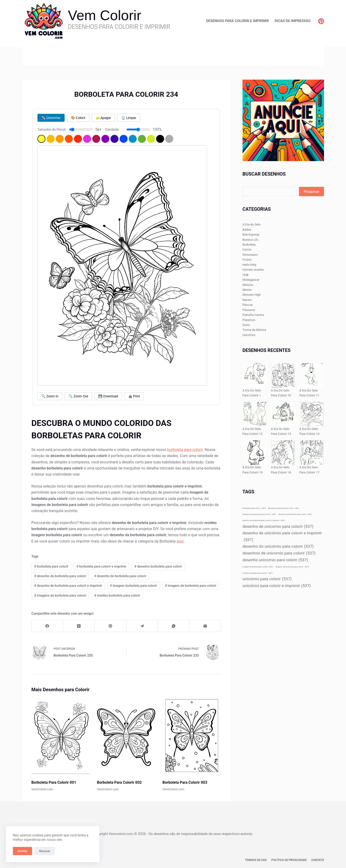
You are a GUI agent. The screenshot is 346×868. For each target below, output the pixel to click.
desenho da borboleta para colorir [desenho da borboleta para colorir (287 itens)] (259, 514)
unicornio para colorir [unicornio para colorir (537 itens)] (267, 579)
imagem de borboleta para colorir (191, 586)
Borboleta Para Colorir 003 (185, 782)
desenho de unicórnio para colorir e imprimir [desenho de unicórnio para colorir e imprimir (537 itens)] (282, 537)
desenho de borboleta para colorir (120, 576)
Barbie (247, 230)
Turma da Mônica (254, 330)
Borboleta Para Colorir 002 (119, 782)
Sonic (246, 325)
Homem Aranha (253, 270)
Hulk (246, 275)
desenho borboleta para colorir (158, 566)
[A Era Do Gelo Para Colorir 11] (312, 375)
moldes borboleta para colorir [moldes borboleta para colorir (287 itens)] (258, 573)
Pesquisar (311, 192)
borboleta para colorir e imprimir (101, 566)
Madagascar (251, 280)
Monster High (252, 295)
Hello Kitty (249, 265)
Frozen (247, 260)
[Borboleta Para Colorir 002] (126, 736)
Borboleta (249, 245)
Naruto (247, 300)
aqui (180, 541)
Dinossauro (250, 255)
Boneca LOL (251, 240)
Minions (248, 285)
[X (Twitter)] (79, 626)
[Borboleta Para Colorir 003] (192, 736)
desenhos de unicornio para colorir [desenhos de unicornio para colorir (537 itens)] (279, 553)
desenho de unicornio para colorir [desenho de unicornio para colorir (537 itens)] (278, 526)
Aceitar (22, 851)
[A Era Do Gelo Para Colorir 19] (255, 452)
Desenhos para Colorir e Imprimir (237, 21)
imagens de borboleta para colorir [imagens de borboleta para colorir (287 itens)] (292, 567)
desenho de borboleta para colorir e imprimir (68, 586)
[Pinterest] (321, 21)
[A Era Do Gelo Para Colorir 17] (312, 452)
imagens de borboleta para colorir (60, 595)
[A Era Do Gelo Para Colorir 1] (255, 375)
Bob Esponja (251, 235)
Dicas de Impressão (293, 21)
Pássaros (249, 310)
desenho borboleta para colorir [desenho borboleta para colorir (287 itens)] (284, 508)
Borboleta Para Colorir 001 (54, 782)
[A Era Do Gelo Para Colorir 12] (255, 414)
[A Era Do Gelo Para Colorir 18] (283, 452)
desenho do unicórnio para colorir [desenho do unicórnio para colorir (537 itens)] (278, 546)
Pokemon (249, 320)
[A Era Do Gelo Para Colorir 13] (283, 414)
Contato (318, 860)
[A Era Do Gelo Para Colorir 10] (283, 375)
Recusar (45, 851)
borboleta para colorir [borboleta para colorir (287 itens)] (254, 508)
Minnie (247, 290)
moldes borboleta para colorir (117, 595)
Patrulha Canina (253, 315)
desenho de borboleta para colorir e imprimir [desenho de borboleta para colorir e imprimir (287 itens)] (264, 520)
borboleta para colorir (185, 450)
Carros (247, 249)
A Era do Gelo (252, 224)
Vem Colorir (105, 15)
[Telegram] (142, 626)
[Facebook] (47, 626)
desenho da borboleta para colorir (60, 576)
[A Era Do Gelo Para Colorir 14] (312, 414)
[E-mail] (205, 626)
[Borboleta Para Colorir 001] (61, 736)
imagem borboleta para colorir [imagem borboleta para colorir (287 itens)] (258, 567)
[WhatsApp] (174, 626)
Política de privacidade (289, 860)
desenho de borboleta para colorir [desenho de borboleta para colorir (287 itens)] (295, 514)
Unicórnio (249, 335)
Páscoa (248, 305)
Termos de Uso (256, 860)
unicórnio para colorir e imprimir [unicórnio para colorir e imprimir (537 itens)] (277, 586)
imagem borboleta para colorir (134, 586)
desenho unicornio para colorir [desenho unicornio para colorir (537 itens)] (275, 560)
